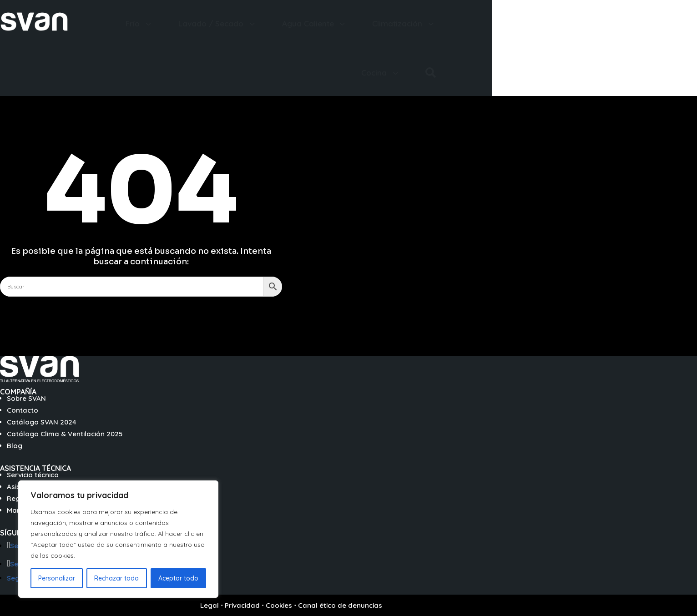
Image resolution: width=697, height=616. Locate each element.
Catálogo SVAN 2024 (42, 422)
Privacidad (242, 605)
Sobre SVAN (26, 398)
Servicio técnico (33, 475)
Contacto (23, 410)
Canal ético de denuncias (340, 605)
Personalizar (57, 578)
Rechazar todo (116, 578)
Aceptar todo (178, 578)
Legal (210, 605)
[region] (118, 539)
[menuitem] (139, 23)
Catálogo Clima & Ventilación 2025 (65, 434)
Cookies (279, 605)
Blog (15, 446)
